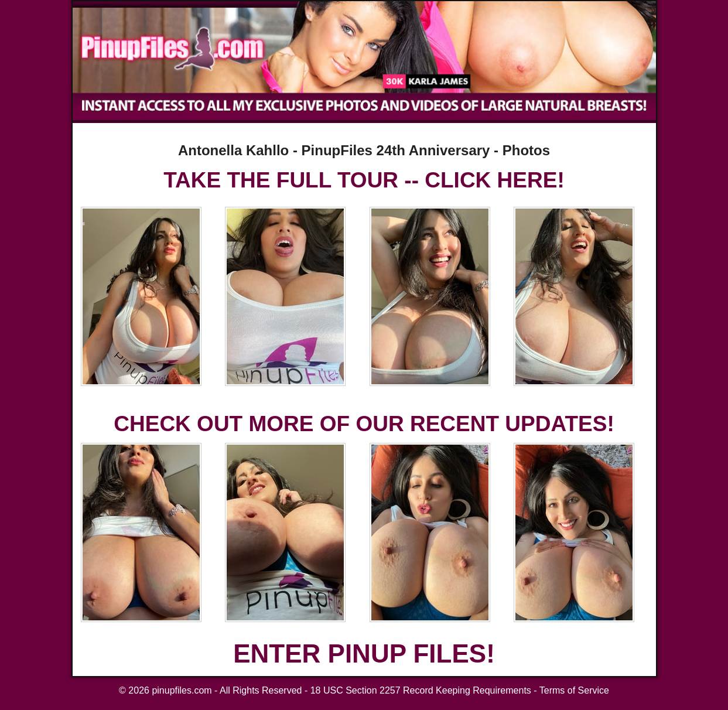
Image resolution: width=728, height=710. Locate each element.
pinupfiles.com (182, 690)
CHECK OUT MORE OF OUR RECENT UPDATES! (364, 424)
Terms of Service (574, 690)
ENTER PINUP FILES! (364, 653)
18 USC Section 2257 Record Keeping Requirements (421, 690)
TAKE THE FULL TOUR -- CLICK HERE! (364, 180)
